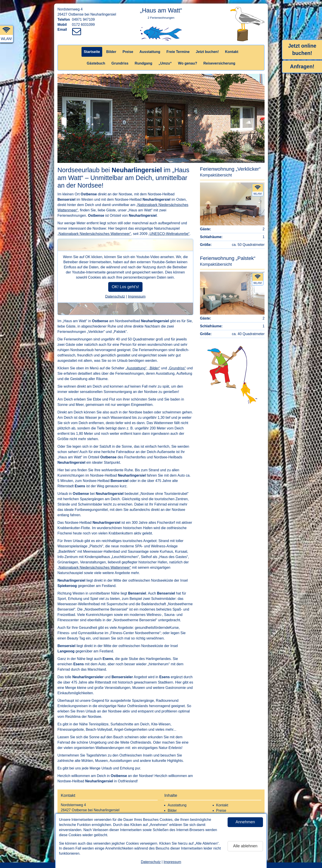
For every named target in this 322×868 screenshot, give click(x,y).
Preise (128, 52)
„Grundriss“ (177, 368)
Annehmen (245, 822)
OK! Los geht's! (125, 287)
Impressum (172, 862)
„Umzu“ (165, 63)
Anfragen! (302, 67)
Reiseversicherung (219, 63)
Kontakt (232, 52)
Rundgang (144, 63)
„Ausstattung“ (136, 368)
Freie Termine (178, 52)
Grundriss (120, 63)
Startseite (92, 52)
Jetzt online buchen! (302, 50)
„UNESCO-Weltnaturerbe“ (169, 234)
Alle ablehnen (245, 846)
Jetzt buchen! (207, 52)
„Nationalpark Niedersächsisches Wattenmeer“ (94, 234)
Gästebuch (96, 63)
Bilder (111, 52)
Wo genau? (187, 63)
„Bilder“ (154, 368)
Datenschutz (151, 862)
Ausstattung (150, 52)
